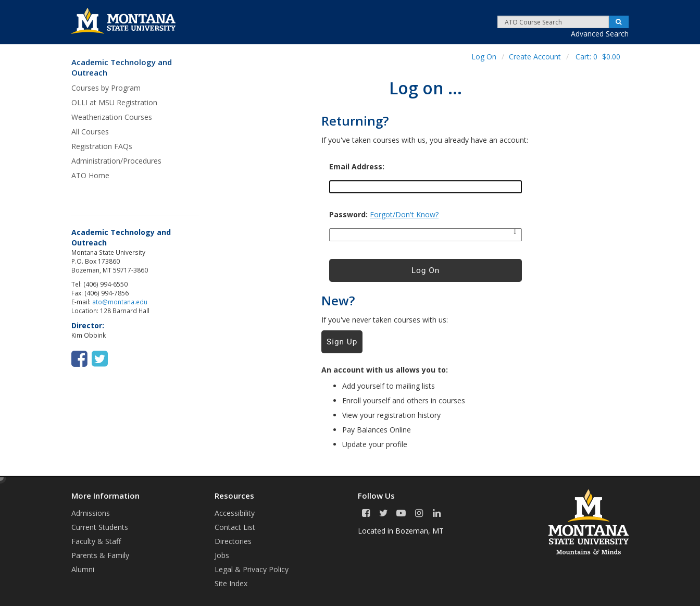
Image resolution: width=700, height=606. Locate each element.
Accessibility (235, 513)
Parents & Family (100, 555)
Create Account (535, 57)
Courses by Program (106, 88)
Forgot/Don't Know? (404, 214)
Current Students (100, 527)
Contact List (235, 527)
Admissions (91, 513)
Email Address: (357, 167)
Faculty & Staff (96, 541)
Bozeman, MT (420, 531)
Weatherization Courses (112, 117)
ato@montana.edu (120, 302)
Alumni (83, 569)
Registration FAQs (102, 146)
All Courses (90, 132)
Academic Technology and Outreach (122, 67)
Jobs (222, 555)
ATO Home (90, 175)
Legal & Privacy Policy (252, 569)
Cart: (598, 57)
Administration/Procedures (116, 161)
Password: (348, 215)
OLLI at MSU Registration (114, 102)
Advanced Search (600, 34)
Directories (233, 541)
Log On (484, 57)
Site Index (231, 583)
